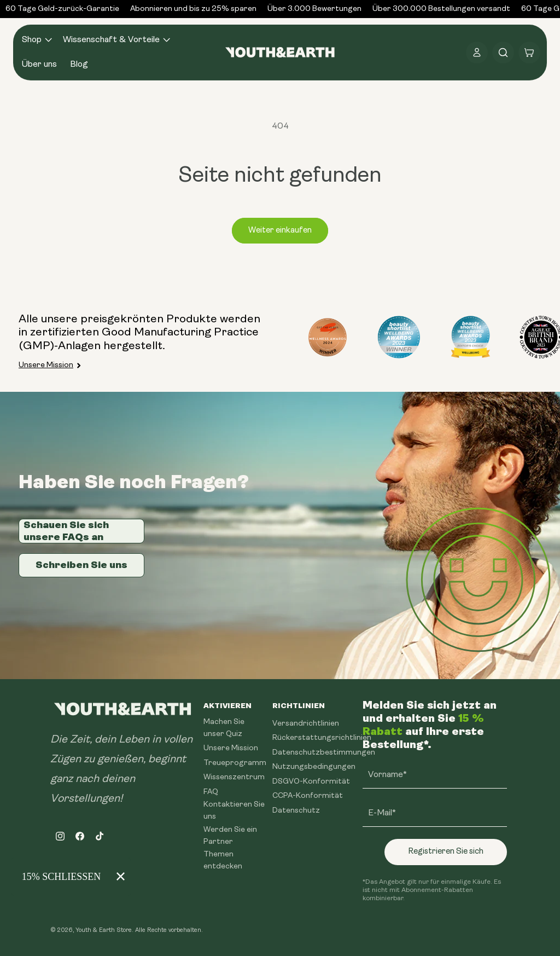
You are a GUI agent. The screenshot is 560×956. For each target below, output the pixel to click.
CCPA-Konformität (308, 796)
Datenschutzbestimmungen (324, 753)
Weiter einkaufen (280, 231)
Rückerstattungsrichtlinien (322, 738)
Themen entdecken (223, 861)
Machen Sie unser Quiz (224, 728)
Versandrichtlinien (306, 724)
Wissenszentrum (234, 777)
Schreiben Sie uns (81, 565)
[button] (36, 40)
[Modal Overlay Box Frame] (71, 877)
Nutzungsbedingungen (314, 767)
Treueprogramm (235, 763)
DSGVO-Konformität (311, 782)
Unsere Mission (46, 365)
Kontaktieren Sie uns (234, 811)
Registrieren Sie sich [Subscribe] (446, 852)
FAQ (211, 792)
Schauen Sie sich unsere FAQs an (66, 531)
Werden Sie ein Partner (230, 836)
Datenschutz (296, 811)
